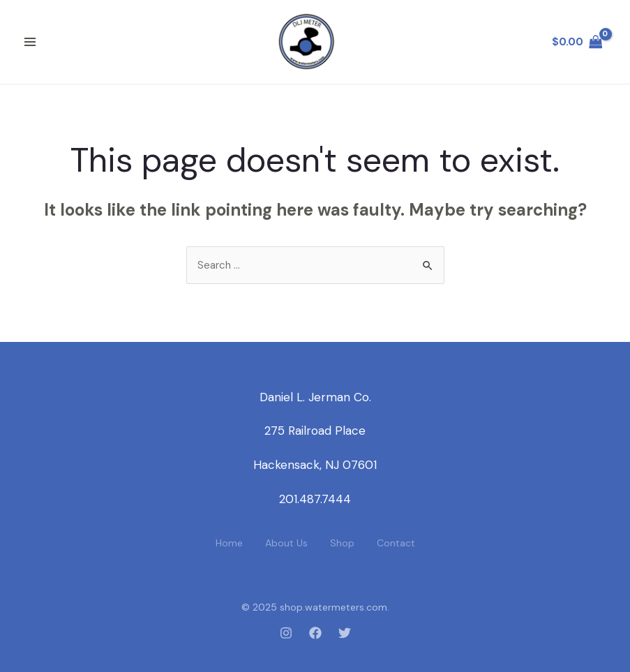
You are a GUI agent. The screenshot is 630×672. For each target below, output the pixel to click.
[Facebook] (315, 633)
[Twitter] (345, 633)
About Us (286, 543)
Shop (342, 543)
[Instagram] (286, 633)
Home (229, 543)
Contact (396, 543)
